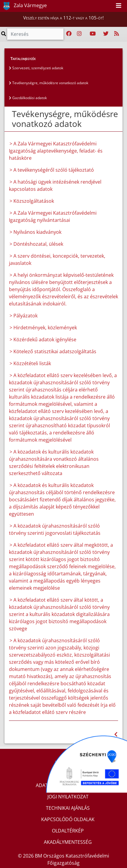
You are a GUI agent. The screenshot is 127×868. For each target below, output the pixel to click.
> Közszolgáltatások (32, 201)
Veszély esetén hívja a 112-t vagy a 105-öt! (63, 18)
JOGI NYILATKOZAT (68, 797)
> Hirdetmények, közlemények (43, 328)
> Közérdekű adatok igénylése (43, 339)
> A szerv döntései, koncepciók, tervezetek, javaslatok (57, 259)
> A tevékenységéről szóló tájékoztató (52, 170)
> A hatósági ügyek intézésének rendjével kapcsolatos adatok (55, 185)
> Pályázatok (24, 316)
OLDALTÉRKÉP (68, 831)
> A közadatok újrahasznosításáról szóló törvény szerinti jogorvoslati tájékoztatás (55, 529)
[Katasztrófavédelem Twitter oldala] (106, 34)
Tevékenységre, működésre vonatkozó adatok (49, 83)
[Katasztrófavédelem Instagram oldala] (79, 34)
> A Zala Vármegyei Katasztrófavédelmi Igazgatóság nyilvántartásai (53, 216)
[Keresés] (35, 34)
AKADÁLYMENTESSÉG (68, 842)
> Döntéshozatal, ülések (36, 244)
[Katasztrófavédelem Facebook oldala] (69, 34)
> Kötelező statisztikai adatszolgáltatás (53, 351)
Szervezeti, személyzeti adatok (36, 68)
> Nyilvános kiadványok (35, 232)
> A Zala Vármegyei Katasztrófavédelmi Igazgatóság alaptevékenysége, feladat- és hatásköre (56, 151)
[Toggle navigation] (119, 6)
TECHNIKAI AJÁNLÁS (68, 808)
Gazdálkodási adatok (28, 98)
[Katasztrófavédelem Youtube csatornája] (93, 34)
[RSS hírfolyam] (117, 34)
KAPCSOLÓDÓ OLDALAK (68, 819)
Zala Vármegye (24, 6)
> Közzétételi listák (30, 363)
